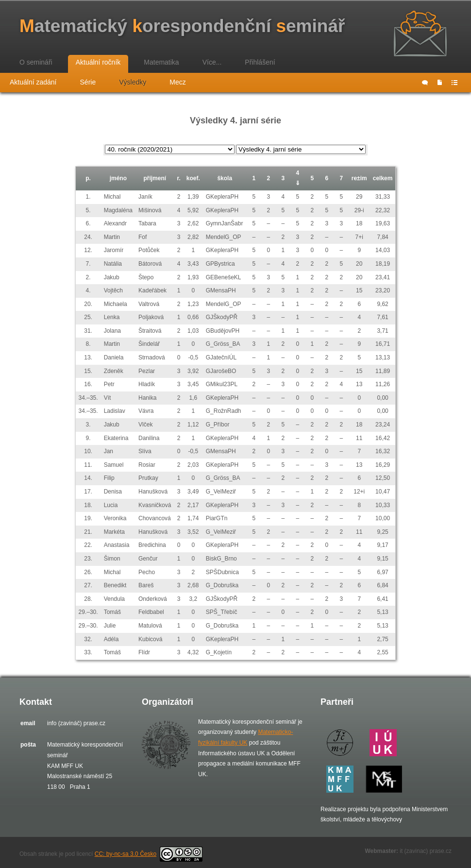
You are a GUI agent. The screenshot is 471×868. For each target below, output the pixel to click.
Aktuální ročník (98, 62)
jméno (118, 178)
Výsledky (133, 82)
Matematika (161, 62)
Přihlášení (260, 62)
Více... (212, 62)
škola (225, 178)
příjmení (155, 178)
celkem (383, 178)
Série (88, 82)
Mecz (177, 82)
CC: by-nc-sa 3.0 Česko (149, 854)
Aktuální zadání (33, 82)
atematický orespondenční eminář (182, 26)
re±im (359, 178)
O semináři (36, 62)
